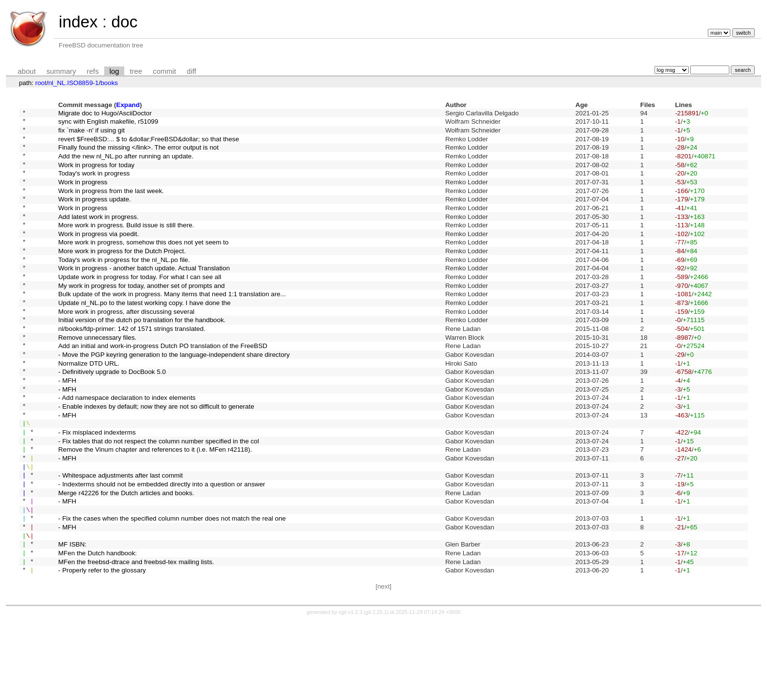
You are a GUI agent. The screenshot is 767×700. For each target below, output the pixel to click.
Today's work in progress (94, 185)
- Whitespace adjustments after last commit (121, 538)
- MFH (67, 427)
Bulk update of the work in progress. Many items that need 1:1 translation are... (172, 326)
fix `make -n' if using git (91, 134)
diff (192, 71)
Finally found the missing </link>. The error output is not (138, 154)
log (114, 71)
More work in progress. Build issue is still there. (126, 245)
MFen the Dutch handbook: (98, 629)
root (41, 83)
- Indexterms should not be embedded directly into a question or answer (162, 548)
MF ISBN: (72, 619)
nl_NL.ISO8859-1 (74, 83)
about (27, 71)
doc (124, 22)
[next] (384, 666)
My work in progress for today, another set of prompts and (142, 316)
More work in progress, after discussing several (126, 346)
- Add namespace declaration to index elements (127, 447)
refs (92, 71)
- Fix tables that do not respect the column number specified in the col (158, 497)
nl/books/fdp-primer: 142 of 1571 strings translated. (132, 366)
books (109, 83)
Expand (128, 105)
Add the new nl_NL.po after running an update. (126, 164)
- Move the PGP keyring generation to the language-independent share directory (174, 397)
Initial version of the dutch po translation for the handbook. (142, 356)
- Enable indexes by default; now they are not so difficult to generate (156, 457)
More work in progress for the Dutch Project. (122, 275)
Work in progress (83, 194)
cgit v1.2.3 (350, 691)
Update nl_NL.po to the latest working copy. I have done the (144, 336)
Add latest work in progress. (98, 235)
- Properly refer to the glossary (102, 649)
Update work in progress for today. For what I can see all (140, 306)
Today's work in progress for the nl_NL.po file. (124, 285)
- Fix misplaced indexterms (97, 487)
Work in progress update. (95, 215)
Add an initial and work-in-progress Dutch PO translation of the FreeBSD (163, 386)
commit (165, 71)
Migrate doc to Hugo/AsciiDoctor (105, 114)
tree (136, 71)
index (78, 22)
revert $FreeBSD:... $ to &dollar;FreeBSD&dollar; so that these (149, 144)
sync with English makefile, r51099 (108, 124)
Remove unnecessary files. (97, 376)
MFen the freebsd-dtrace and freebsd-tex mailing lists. (136, 639)
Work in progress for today (96, 174)
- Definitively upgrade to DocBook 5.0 (112, 417)
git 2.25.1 (376, 691)
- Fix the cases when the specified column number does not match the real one (172, 588)
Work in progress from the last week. (111, 205)
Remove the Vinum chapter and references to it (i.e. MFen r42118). (155, 508)
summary (61, 71)
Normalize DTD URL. (89, 406)
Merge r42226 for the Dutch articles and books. (126, 558)
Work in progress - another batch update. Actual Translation (144, 295)
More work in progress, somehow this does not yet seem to (143, 265)
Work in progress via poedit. (99, 255)
